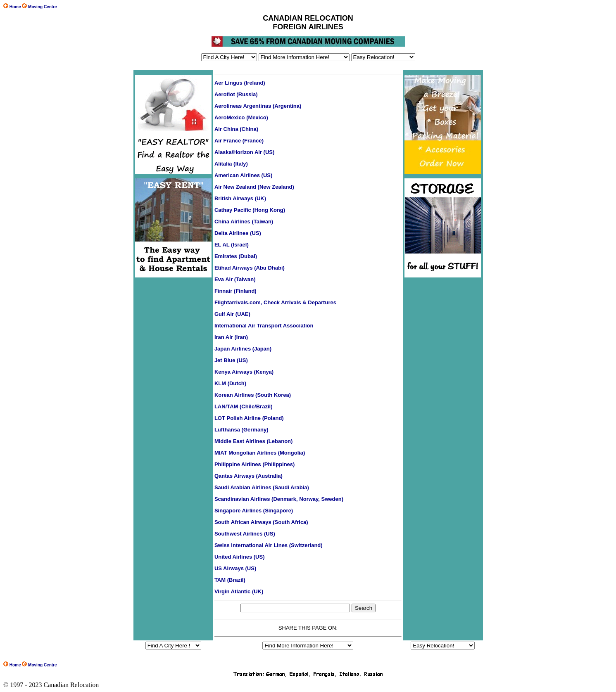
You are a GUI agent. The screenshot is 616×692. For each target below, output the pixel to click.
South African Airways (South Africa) (261, 522)
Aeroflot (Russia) (236, 94)
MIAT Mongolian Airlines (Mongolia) (260, 453)
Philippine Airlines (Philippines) (255, 464)
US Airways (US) (235, 568)
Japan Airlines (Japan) (243, 349)
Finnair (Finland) (235, 291)
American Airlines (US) (243, 175)
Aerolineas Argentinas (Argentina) (258, 106)
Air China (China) (236, 129)
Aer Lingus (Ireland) (240, 83)
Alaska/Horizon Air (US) (244, 152)
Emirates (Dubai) (236, 256)
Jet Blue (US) (231, 360)
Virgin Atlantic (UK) (239, 591)
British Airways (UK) (240, 198)
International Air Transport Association (264, 326)
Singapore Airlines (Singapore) (254, 511)
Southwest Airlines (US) (245, 534)
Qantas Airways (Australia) (249, 476)
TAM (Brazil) (230, 580)
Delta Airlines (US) (238, 233)
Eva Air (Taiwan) (235, 279)
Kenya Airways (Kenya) (244, 372)
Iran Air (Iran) (231, 337)
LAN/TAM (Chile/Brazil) (244, 406)
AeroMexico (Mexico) (241, 117)
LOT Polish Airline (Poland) (249, 418)
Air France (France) (239, 141)
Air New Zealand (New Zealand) (254, 187)
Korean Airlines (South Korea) (253, 395)
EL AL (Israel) (232, 245)
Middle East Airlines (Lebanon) (253, 441)
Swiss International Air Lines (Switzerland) (269, 545)
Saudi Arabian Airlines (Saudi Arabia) (262, 487)
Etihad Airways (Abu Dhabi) (250, 268)
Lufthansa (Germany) (241, 430)
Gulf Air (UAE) (232, 314)
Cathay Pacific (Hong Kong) (250, 210)
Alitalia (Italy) (231, 164)
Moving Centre (39, 665)
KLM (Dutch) (230, 383)
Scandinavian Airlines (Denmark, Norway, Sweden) (279, 499)
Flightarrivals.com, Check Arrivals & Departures (275, 302)
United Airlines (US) (240, 557)
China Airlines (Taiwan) (244, 222)
